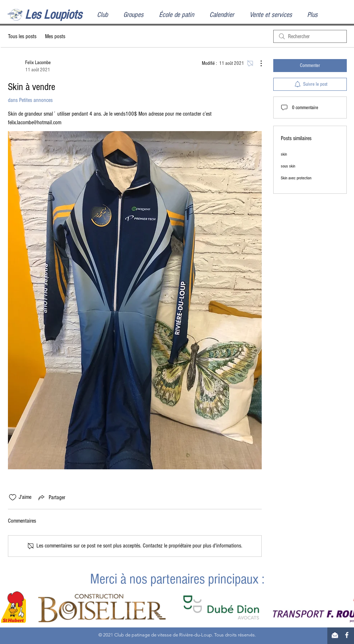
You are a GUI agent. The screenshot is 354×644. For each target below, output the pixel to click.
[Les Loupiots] (61, 15)
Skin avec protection (296, 178)
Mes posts (55, 36)
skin (284, 154)
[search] (310, 36)
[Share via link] (51, 497)
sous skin (288, 166)
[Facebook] (347, 635)
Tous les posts (22, 36)
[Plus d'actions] (257, 63)
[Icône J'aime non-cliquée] (13, 497)
